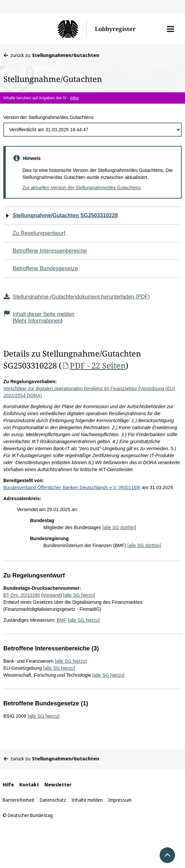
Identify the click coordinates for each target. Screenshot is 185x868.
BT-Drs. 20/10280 (22, 595)
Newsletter (58, 785)
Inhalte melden (87, 800)
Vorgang (51, 595)
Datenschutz (53, 800)
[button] (170, 29)
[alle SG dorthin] (119, 527)
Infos (74, 98)
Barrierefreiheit (19, 800)
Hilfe (8, 785)
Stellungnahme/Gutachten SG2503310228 (65, 215)
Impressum (120, 800)
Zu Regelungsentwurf (39, 233)
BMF (62, 620)
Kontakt (29, 785)
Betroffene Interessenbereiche (50, 251)
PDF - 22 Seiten (94, 365)
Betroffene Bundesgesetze (45, 268)
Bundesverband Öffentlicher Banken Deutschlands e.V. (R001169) (72, 487)
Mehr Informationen (38, 321)
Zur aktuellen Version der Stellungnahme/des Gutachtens (82, 188)
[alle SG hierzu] (79, 595)
